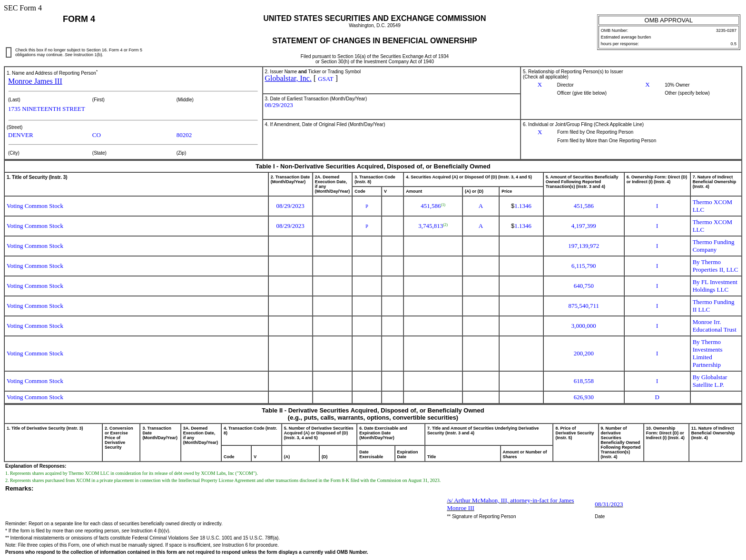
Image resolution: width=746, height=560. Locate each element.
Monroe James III (35, 81)
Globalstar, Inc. (288, 78)
